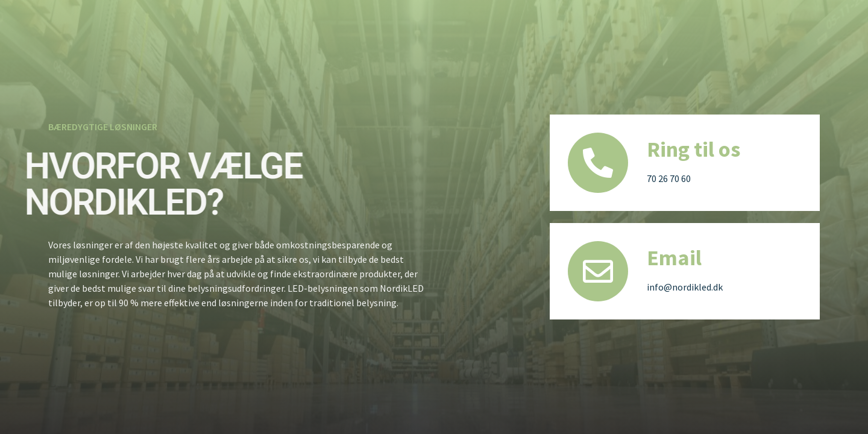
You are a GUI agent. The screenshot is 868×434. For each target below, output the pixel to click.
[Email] (598, 271)
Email (674, 258)
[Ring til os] (598, 163)
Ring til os (693, 149)
